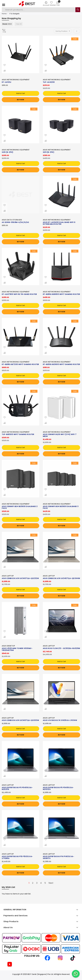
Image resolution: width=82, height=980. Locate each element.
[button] (5, 65)
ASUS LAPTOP (8, 576)
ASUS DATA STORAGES (12, 220)
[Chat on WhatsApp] (76, 974)
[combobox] (39, 10)
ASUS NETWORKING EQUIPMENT (16, 80)
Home (4, 14)
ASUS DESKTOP (8, 646)
